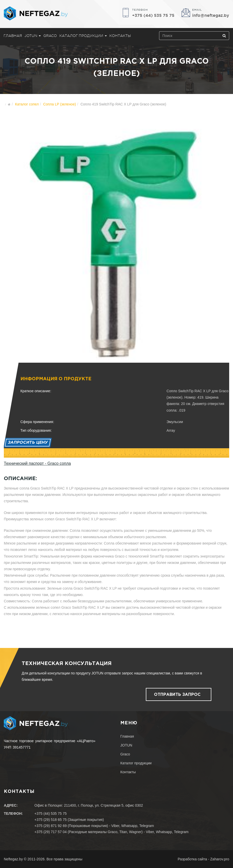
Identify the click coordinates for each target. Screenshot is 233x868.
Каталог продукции (83, 36)
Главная (13, 36)
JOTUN (33, 36)
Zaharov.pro (220, 859)
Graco (50, 36)
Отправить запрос (177, 695)
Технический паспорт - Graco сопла (37, 463)
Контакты (120, 36)
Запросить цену (28, 443)
